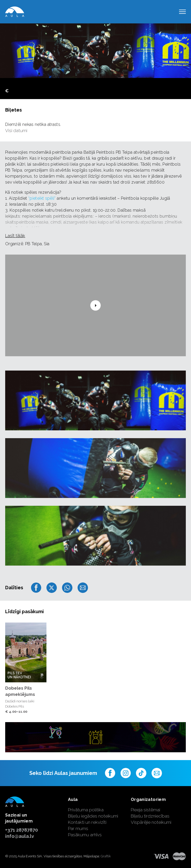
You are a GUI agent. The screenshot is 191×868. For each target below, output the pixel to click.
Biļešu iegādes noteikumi (93, 816)
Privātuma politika (86, 810)
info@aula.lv (20, 836)
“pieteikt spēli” (42, 198)
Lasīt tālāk (15, 236)
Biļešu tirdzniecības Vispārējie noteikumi (151, 819)
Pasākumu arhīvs (85, 835)
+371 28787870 (22, 830)
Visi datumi (16, 131)
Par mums (78, 828)
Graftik (106, 856)
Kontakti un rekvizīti (87, 822)
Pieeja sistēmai (145, 810)
